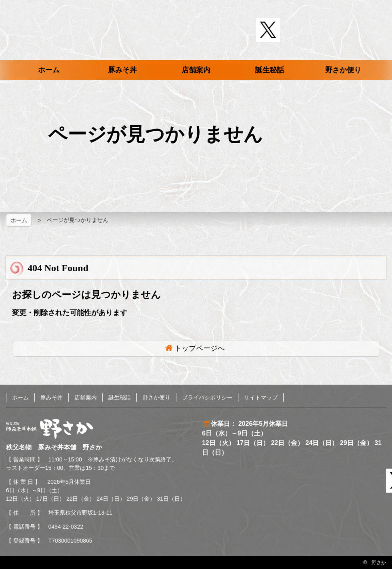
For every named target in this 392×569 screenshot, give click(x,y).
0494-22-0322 (66, 527)
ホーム (49, 70)
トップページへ (200, 348)
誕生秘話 (270, 70)
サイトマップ (261, 397)
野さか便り (343, 70)
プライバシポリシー (207, 397)
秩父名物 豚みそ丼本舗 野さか (196, 31)
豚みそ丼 (122, 70)
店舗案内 (196, 70)
